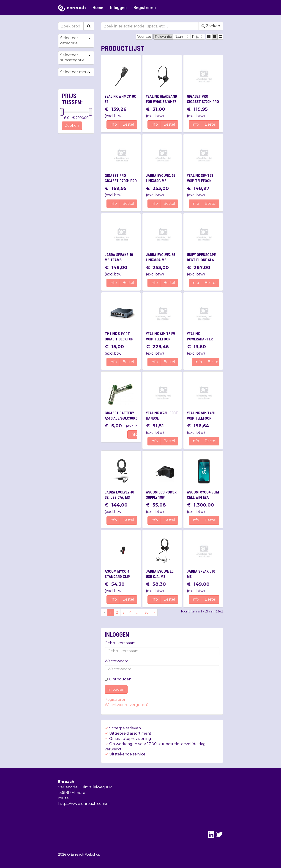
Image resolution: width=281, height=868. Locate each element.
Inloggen (118, 8)
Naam (182, 37)
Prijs (198, 37)
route (63, 798)
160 (146, 612)
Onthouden (118, 679)
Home (98, 8)
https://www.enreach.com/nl (84, 804)
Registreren (145, 8)
